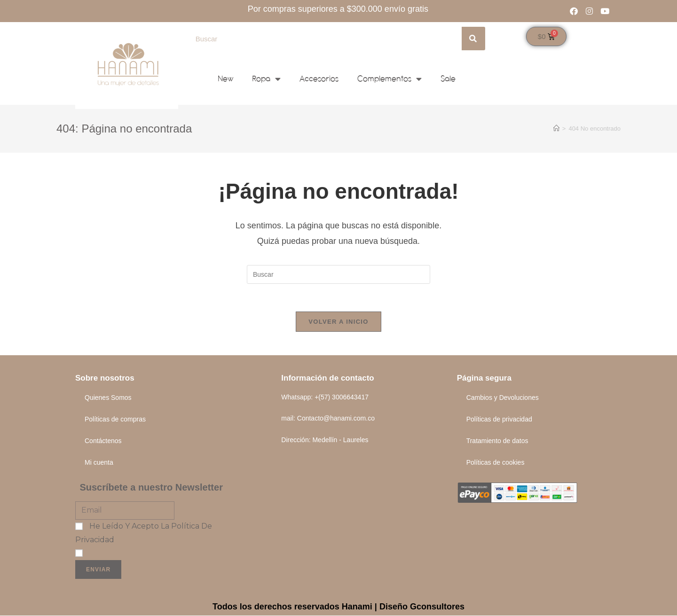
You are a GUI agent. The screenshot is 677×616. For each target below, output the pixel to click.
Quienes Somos (108, 398)
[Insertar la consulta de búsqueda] (338, 274)
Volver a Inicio (338, 322)
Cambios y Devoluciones (503, 398)
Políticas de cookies (496, 463)
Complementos (390, 79)
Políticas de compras (115, 420)
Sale (448, 79)
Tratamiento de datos (497, 441)
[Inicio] (556, 129)
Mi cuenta (99, 463)
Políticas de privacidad (499, 420)
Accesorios (319, 79)
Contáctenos (103, 441)
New (225, 79)
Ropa (266, 79)
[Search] (473, 39)
